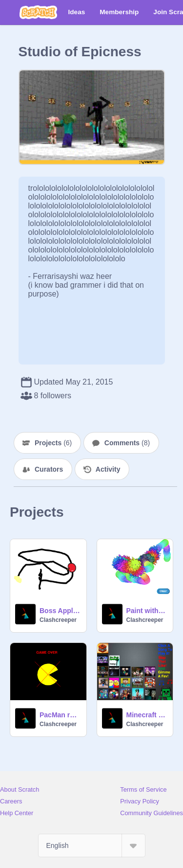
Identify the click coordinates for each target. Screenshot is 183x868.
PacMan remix (60, 715)
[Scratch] (38, 12)
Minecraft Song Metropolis (147, 715)
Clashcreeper (58, 620)
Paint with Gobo (147, 611)
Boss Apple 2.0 (60, 611)
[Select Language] (92, 845)
